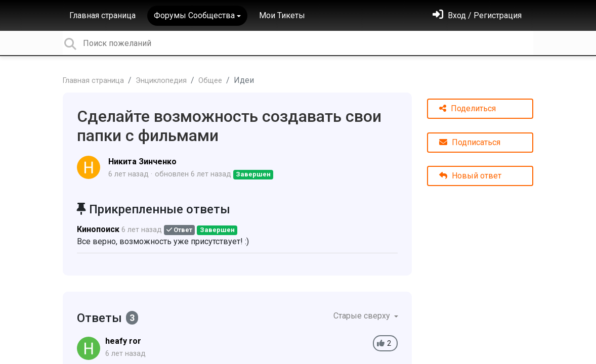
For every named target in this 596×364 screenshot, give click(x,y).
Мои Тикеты (282, 15)
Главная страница (102, 15)
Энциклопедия (161, 81)
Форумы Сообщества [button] (194, 15)
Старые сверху (363, 316)
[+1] (381, 344)
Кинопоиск (98, 229)
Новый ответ (470, 176)
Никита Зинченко (142, 162)
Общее (210, 81)
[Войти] (477, 15)
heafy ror (123, 341)
